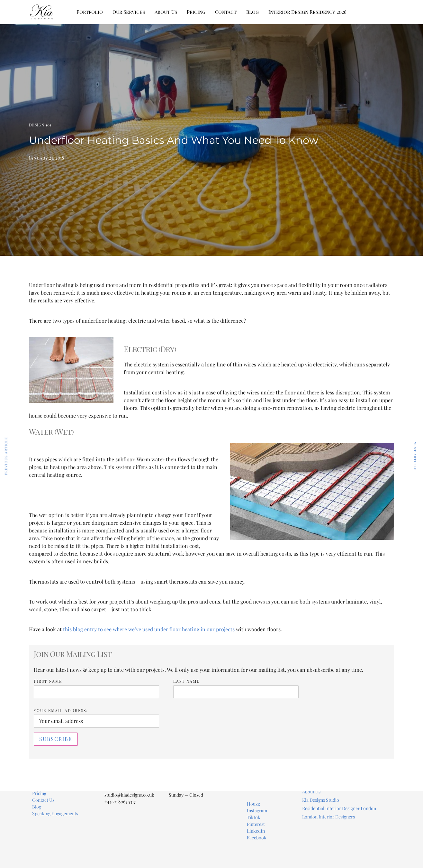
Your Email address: (61, 710)
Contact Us (43, 800)
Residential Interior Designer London (339, 808)
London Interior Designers (328, 817)
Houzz (253, 804)
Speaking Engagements (55, 813)
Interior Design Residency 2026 (307, 12)
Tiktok (254, 817)
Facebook (257, 838)
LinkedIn (256, 831)
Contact (226, 12)
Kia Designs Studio (321, 800)
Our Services (129, 12)
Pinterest (256, 824)
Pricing (196, 12)
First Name (48, 681)
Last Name (186, 681)
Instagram (257, 811)
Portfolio (90, 12)
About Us (166, 12)
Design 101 (40, 125)
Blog (252, 12)
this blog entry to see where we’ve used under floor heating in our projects (149, 629)
